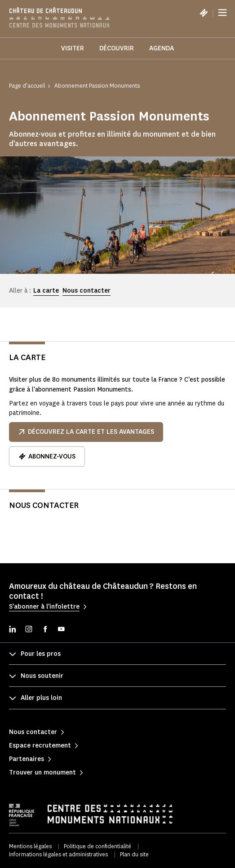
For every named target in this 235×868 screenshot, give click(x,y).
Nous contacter (86, 291)
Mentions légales (30, 846)
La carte (46, 291)
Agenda (162, 48)
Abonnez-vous (47, 456)
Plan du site (134, 854)
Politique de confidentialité (98, 846)
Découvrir (117, 48)
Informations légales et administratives (58, 854)
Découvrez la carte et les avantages (86, 432)
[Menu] (222, 13)
